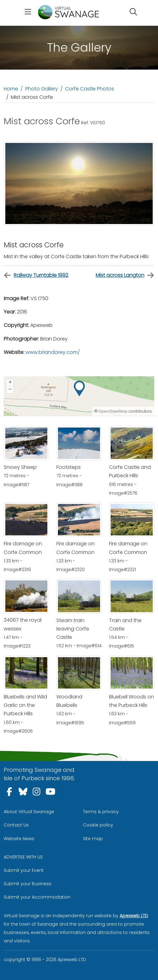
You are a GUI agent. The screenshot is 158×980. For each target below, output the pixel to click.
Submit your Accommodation (37, 897)
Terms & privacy (101, 812)
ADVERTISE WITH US (23, 857)
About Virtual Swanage (29, 812)
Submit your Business (28, 884)
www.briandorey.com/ (53, 352)
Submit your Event (24, 870)
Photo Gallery (42, 89)
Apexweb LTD (134, 916)
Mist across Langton (125, 275)
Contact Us (16, 825)
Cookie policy (98, 825)
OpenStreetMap (113, 411)
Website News (19, 839)
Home (11, 89)
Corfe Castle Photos (90, 89)
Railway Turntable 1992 (36, 275)
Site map (93, 839)
